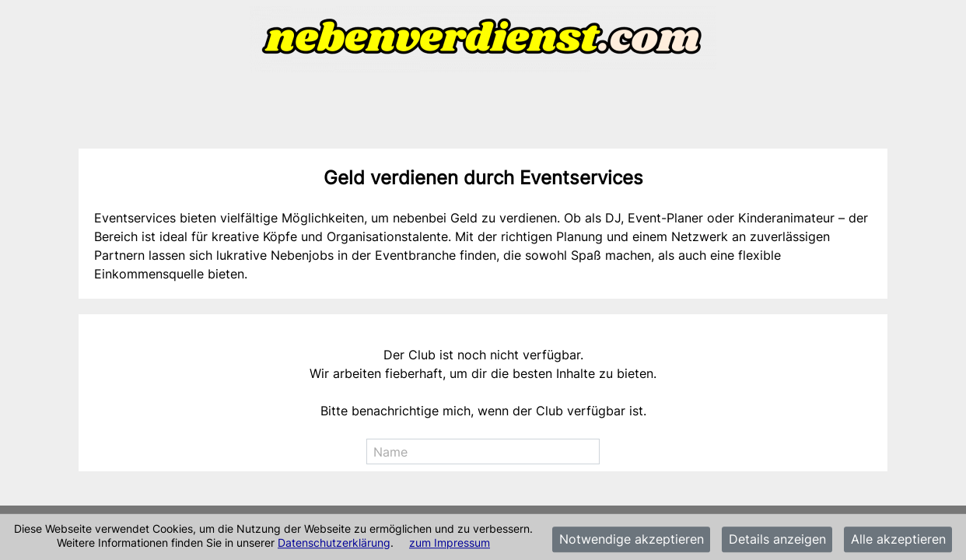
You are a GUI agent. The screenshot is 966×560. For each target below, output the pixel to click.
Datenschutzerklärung (334, 542)
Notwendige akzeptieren (632, 540)
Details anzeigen (777, 540)
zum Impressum (450, 542)
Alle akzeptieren (898, 540)
